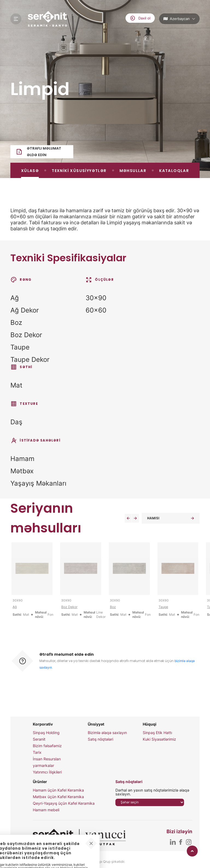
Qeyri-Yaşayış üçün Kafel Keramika (64, 803)
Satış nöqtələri (100, 739)
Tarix (37, 752)
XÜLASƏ (30, 171)
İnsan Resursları (47, 759)
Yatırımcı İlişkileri (47, 772)
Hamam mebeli (46, 810)
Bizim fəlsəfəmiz (47, 746)
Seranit (39, 739)
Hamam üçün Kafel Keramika (58, 790)
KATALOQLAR (174, 171)
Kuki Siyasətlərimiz (159, 739)
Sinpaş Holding (46, 733)
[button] (128, 518)
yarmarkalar (43, 766)
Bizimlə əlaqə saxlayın (107, 733)
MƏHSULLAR (133, 171)
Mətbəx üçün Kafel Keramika (58, 797)
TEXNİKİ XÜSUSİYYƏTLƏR (79, 171)
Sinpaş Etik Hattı (157, 733)
